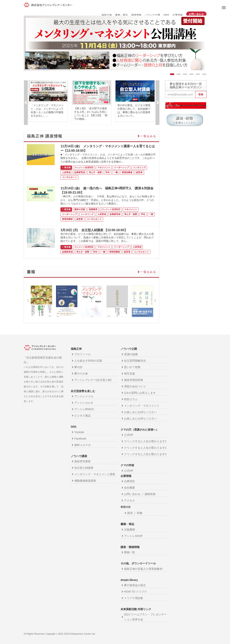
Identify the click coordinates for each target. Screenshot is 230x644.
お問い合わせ (196, 14)
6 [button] (204, 75)
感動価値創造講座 (85, 481)
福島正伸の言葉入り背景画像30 (143, 569)
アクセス (129, 500)
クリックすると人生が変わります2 (145, 448)
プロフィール (82, 354)
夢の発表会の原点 (135, 585)
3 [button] (185, 75)
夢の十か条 (81, 374)
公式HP (129, 435)
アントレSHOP (133, 536)
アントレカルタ (84, 403)
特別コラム (131, 399)
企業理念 (129, 481)
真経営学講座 (82, 461)
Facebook (80, 439)
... (47, 116)
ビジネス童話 (82, 416)
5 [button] (198, 75)
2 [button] (179, 75)
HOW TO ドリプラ (135, 592)
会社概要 (129, 488)
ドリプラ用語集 (134, 598)
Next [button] (157, 103)
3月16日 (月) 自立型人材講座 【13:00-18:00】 (94, 230)
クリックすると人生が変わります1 (145, 441)
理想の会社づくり (135, 386)
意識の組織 (131, 354)
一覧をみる (148, 136)
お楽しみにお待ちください (140, 412)
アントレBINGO (84, 409)
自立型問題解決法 (135, 361)
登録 (201, 94)
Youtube (79, 432)
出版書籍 (129, 529)
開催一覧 (129, 552)
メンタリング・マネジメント (142, 406)
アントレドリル (84, 396)
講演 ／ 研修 (135, 513)
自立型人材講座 (84, 468)
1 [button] (172, 75)
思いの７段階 (132, 367)
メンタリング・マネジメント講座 (95, 474)
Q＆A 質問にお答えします (140, 393)
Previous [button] (26, 103)
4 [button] (191, 75)
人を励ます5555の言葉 (88, 361)
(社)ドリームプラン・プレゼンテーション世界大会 (145, 617)
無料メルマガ (82, 445)
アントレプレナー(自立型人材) (93, 380)
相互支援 (129, 374)
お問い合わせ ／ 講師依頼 (140, 494)
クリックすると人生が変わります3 (145, 454)
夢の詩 (78, 367)
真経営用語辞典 (134, 380)
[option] (115, 43)
